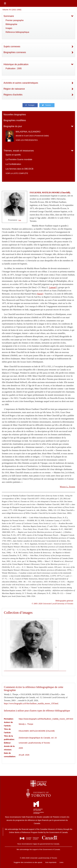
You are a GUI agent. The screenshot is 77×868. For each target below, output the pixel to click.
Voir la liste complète (17, 173)
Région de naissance (14, 89)
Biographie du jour (13, 126)
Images (9, 28)
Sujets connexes (12, 46)
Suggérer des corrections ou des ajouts (28, 862)
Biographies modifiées (15, 120)
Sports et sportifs (13, 155)
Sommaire (9, 16)
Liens (61, 862)
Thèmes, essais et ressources (19, 151)
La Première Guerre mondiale (19, 159)
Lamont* (53, 287)
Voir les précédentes (27, 140)
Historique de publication (16, 64)
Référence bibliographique (17, 32)
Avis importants (51, 862)
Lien (20, 220)
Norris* (40, 294)
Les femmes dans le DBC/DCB (19, 169)
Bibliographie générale (64, 601)
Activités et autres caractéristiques (21, 83)
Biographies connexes (15, 52)
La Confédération (13, 164)
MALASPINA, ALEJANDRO (28, 132)
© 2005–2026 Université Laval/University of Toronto (52, 604)
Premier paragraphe (15, 20)
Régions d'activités (13, 95)
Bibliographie (11, 24)
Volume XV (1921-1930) (12, 10)
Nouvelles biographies (15, 115)
